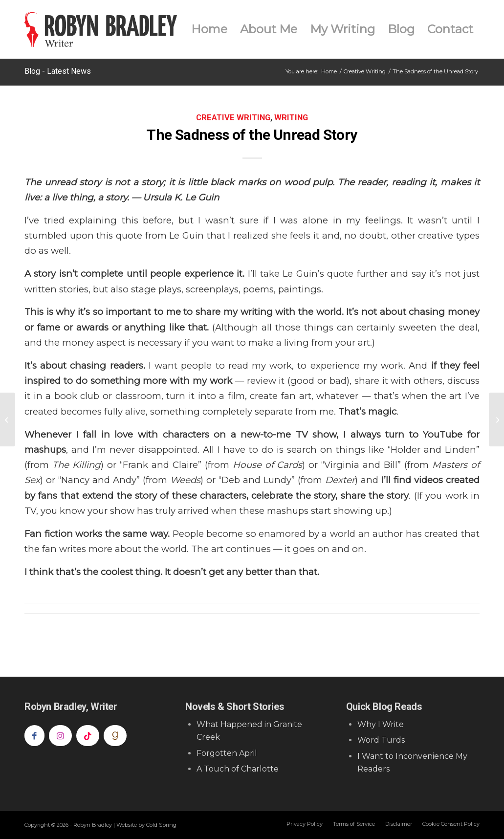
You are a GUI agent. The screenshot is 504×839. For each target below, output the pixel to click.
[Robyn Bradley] (101, 29)
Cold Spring (161, 825)
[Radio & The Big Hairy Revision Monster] (496, 419)
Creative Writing (233, 118)
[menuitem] (209, 29)
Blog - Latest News (58, 71)
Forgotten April (227, 753)
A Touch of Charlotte (238, 769)
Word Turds (381, 740)
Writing (291, 118)
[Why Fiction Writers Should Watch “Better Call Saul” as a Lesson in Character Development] (8, 419)
